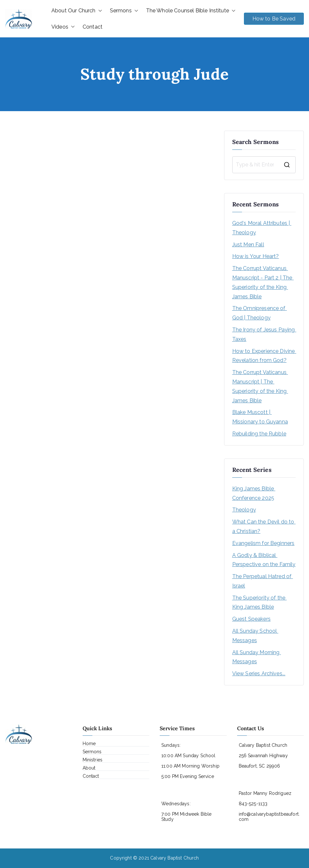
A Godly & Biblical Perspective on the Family (264, 560)
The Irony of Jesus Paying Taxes (264, 334)
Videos (63, 27)
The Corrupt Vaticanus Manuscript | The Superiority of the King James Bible (260, 386)
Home (89, 744)
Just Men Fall (248, 245)
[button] (99, 11)
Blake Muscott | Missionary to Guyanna (260, 417)
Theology (244, 510)
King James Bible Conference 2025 (254, 493)
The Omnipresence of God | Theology (260, 313)
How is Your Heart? (256, 256)
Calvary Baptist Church (175, 858)
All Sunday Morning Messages (257, 657)
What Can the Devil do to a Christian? (264, 526)
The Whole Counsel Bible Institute (191, 11)
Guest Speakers (251, 619)
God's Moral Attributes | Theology (262, 228)
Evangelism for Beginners (263, 543)
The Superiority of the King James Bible (260, 602)
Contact (93, 27)
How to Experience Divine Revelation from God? (264, 356)
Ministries (93, 760)
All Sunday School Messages (255, 636)
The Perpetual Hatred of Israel (263, 581)
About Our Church (77, 11)
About (89, 768)
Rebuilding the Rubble (259, 434)
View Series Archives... (259, 674)
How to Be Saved (274, 19)
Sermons (124, 11)
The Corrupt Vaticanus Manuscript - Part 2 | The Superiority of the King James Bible (263, 282)
